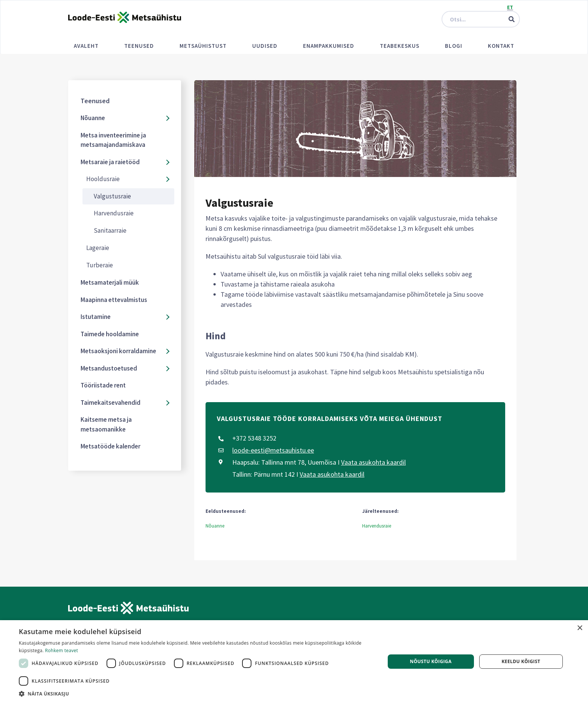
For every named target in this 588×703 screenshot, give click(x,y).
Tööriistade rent (103, 385)
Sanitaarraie (110, 230)
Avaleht (86, 46)
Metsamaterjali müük (110, 282)
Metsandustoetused (109, 368)
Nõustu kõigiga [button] (431, 661)
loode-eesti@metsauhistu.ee (273, 450)
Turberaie (100, 265)
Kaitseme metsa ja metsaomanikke (106, 424)
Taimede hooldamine (110, 334)
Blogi (454, 46)
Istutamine (96, 317)
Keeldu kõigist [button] (521, 661)
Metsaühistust (203, 46)
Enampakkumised (329, 46)
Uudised (265, 46)
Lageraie (98, 248)
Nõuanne (93, 118)
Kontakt (501, 46)
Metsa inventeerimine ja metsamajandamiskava (113, 140)
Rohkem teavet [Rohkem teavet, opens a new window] (62, 650)
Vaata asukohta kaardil (373, 462)
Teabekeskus (400, 46)
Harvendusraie (114, 213)
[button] (197, 694)
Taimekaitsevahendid (110, 403)
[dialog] (294, 662)
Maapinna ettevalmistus (114, 300)
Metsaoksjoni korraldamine (118, 351)
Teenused (139, 46)
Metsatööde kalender (110, 446)
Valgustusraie (112, 196)
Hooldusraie (103, 179)
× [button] (580, 628)
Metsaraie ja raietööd (110, 162)
